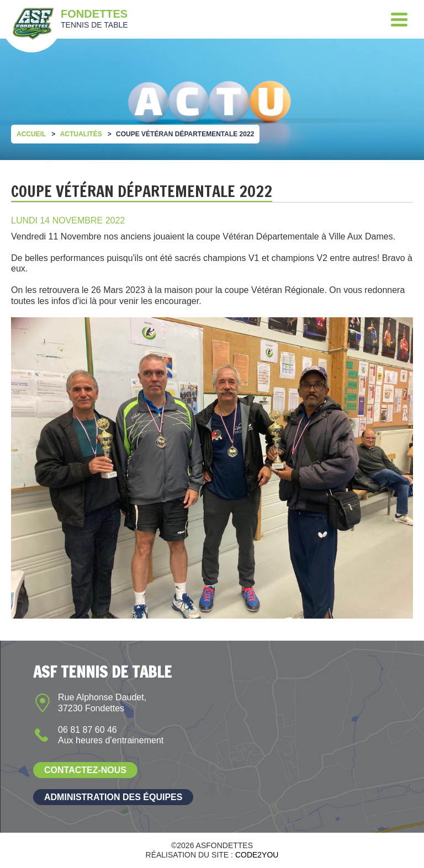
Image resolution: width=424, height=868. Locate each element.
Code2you (257, 855)
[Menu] (399, 19)
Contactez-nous (85, 770)
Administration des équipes (113, 797)
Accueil (31, 134)
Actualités (81, 134)
